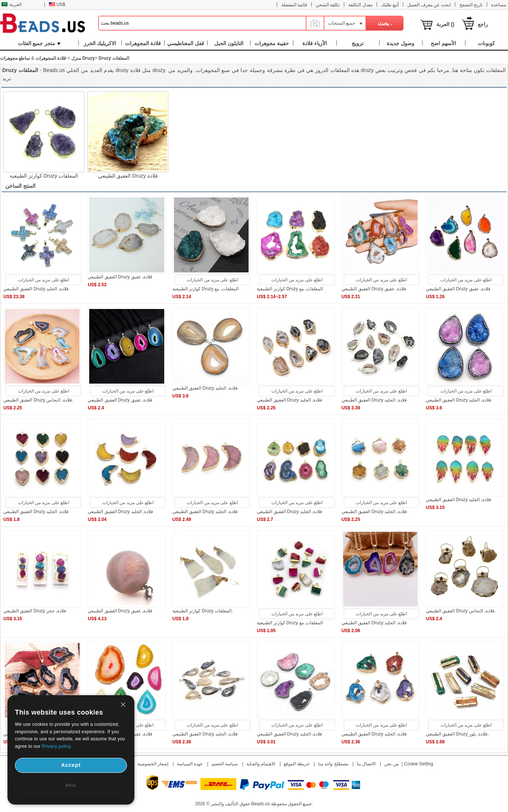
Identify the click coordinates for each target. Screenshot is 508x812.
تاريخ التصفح (471, 5)
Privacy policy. (57, 746)
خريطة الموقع (296, 764)
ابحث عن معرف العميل (429, 5)
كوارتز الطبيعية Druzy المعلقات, (203, 611)
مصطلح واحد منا (333, 764)
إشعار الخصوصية (153, 764)
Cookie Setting (418, 764)
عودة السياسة (190, 764)
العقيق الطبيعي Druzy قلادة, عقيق (120, 277)
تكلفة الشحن (328, 5)
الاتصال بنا (366, 764)
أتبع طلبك (390, 5)
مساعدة (499, 5)
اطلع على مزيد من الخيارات (43, 280)
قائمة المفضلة (294, 5)
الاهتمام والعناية (261, 764)
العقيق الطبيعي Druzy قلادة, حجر (35, 611)
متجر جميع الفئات (39, 43)
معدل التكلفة (360, 5)
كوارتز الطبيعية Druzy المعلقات (44, 176)
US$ (57, 4)
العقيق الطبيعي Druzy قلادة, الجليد (36, 289)
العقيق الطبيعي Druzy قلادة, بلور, (457, 734)
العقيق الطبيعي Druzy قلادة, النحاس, (38, 400)
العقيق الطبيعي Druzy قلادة (128, 176)
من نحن (391, 764)
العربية (12, 4)
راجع (483, 24)
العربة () (445, 24)
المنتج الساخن (20, 186)
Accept (71, 765)
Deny (71, 785)
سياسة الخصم (225, 764)
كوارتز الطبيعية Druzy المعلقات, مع (205, 289)
